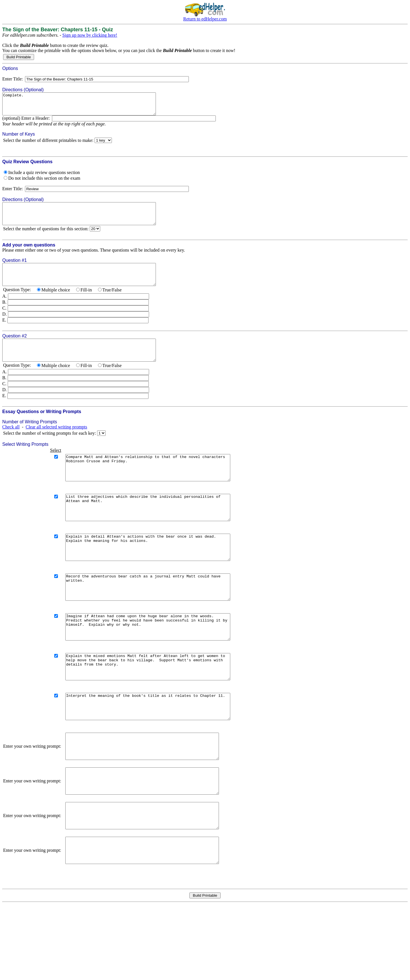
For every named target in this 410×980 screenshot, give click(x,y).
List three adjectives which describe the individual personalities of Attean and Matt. (157, 532)
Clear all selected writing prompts (56, 444)
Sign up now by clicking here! (90, 35)
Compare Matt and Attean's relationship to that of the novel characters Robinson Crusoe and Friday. (157, 487)
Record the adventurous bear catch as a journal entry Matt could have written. (157, 622)
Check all (11, 444)
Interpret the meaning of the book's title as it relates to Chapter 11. (157, 757)
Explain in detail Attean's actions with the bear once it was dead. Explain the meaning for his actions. (157, 577)
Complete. (88, 106)
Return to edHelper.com (205, 19)
